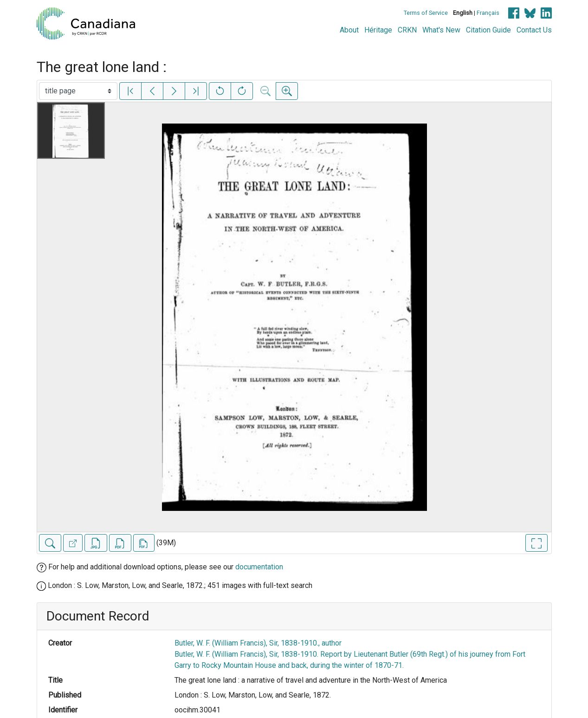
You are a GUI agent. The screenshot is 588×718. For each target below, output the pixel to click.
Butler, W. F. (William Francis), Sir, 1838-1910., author (258, 643)
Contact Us (534, 30)
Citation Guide (488, 30)
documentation (259, 567)
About (349, 30)
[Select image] (78, 91)
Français (488, 13)
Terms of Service (426, 13)
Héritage (378, 30)
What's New (441, 30)
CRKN (407, 30)
